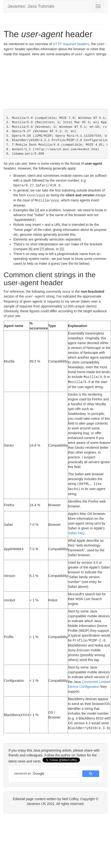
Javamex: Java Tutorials (31, 6)
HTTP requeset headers (71, 44)
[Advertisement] (46, 83)
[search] (45, 770)
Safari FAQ (76, 530)
